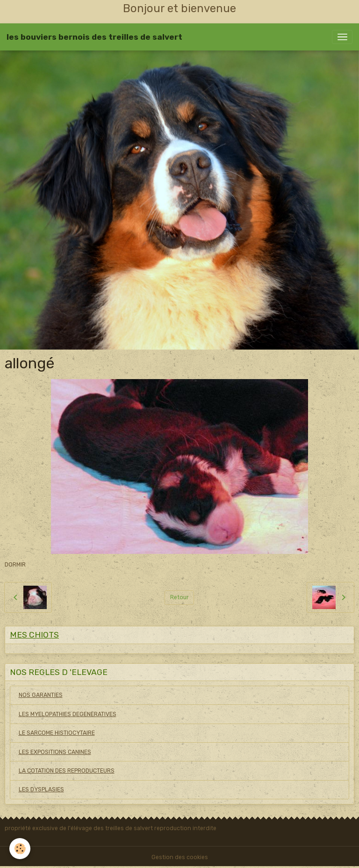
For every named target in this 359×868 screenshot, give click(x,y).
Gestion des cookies (180, 857)
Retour (179, 597)
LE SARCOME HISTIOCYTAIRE (57, 733)
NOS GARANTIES (41, 695)
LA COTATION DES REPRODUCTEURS (67, 771)
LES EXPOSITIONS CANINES (55, 752)
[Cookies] (20, 849)
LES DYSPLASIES (41, 789)
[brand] (94, 37)
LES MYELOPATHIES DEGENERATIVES (68, 714)
